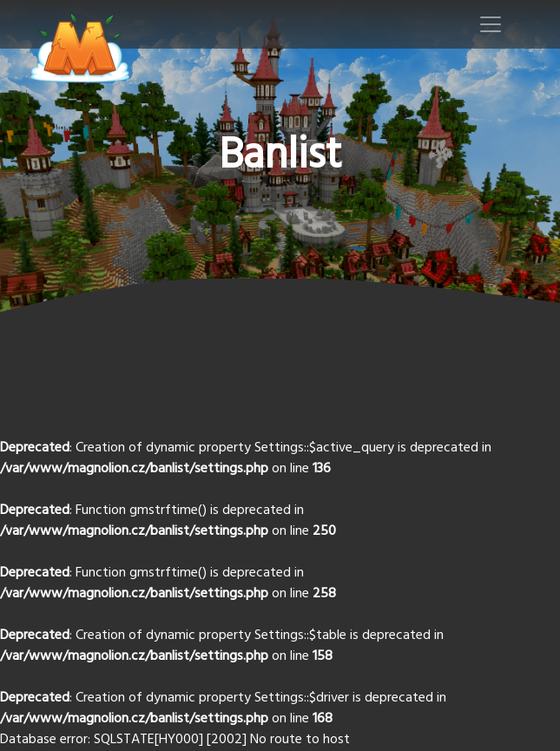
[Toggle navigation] (491, 24)
